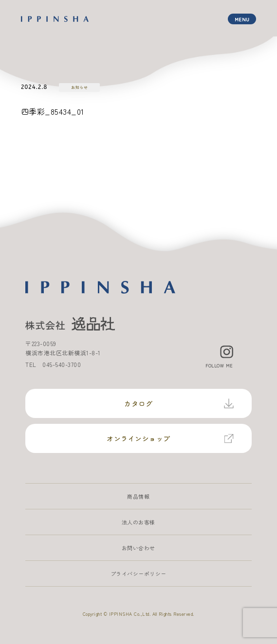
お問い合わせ (138, 548)
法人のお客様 (138, 522)
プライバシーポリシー (138, 574)
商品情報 (138, 496)
